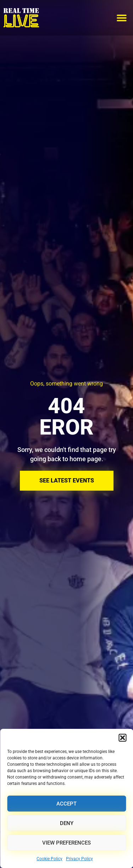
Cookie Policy (49, 859)
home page (85, 459)
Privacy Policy (79, 859)
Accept (66, 804)
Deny (67, 823)
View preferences (66, 843)
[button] (122, 738)
